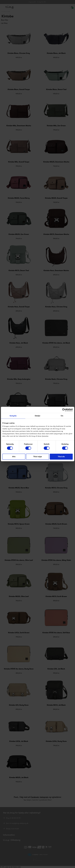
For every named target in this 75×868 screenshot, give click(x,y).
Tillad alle (61, 457)
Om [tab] (62, 416)
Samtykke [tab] (13, 416)
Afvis (14, 457)
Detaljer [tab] (38, 416)
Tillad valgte (38, 457)
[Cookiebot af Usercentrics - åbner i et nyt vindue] (64, 410)
